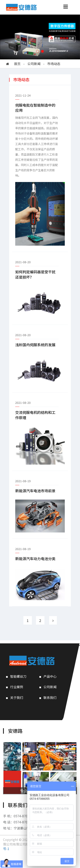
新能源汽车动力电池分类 (35, 559)
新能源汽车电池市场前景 (35, 491)
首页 (17, 64)
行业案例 (17, 687)
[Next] (53, 620)
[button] (38, 51)
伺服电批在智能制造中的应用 (35, 108)
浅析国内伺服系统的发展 (35, 345)
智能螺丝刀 (18, 676)
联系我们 (50, 698)
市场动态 (54, 64)
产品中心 (50, 676)
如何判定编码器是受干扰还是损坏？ (35, 274)
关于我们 (17, 698)
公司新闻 (34, 64)
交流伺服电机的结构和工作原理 (35, 415)
